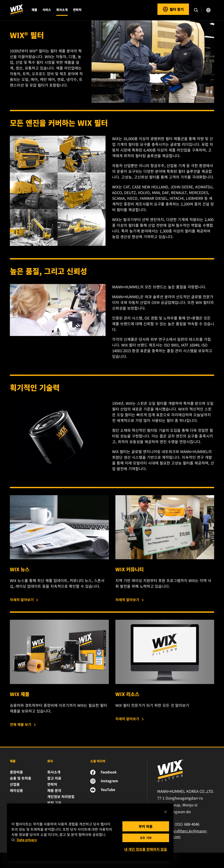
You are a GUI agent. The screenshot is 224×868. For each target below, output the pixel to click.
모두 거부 (146, 838)
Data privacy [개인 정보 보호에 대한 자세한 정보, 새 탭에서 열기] (27, 840)
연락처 (77, 10)
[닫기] (166, 812)
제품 (13, 761)
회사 (50, 761)
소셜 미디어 (98, 761)
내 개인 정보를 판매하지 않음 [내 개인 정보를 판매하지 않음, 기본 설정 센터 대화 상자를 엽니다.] (146, 849)
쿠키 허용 (146, 826)
